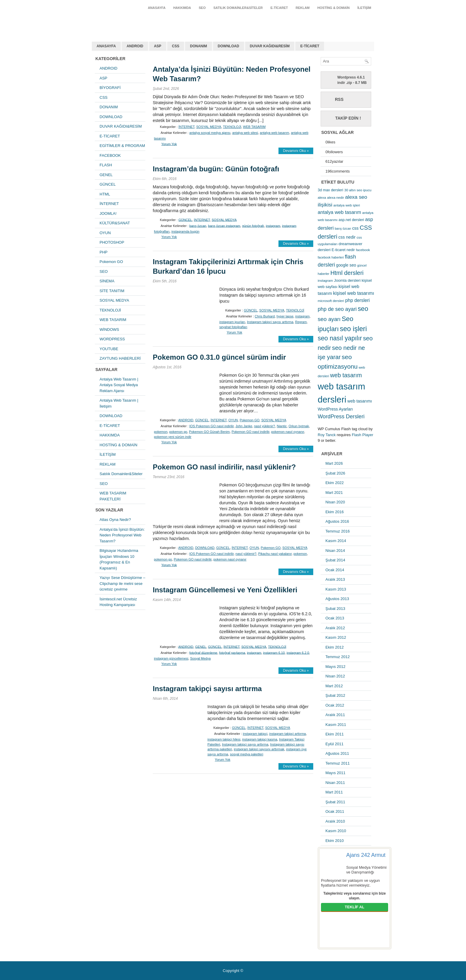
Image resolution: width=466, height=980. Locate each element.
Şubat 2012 (335, 695)
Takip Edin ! (348, 118)
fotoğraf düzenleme (203, 652)
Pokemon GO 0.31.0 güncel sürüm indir (219, 357)
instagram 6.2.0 (298, 652)
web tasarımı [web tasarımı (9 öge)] (360, 401)
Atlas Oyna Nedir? (115, 520)
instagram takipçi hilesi (224, 739)
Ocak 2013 (335, 618)
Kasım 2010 (336, 831)
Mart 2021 (334, 493)
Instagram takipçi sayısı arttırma (270, 322)
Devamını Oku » (296, 151)
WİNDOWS (109, 329)
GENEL (106, 175)
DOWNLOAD (229, 46)
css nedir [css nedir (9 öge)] (347, 237)
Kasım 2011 (336, 725)
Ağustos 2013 (337, 599)
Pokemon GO (111, 262)
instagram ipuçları (232, 322)
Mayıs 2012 (335, 667)
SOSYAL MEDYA (114, 300)
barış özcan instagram (224, 226)
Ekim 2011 (334, 734)
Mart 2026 (334, 463)
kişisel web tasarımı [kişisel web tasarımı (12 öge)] (354, 293)
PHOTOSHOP (112, 242)
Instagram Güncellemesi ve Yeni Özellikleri (225, 590)
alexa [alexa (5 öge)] (322, 197)
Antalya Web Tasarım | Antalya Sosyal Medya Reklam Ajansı (119, 385)
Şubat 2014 (335, 560)
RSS (339, 99)
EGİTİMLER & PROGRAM (122, 146)
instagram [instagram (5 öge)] (325, 280)
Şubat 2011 (335, 802)
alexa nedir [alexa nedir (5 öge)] (336, 197)
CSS (176, 46)
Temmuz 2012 (338, 657)
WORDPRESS (112, 339)
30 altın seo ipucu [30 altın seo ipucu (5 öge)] (358, 190)
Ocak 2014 (335, 570)
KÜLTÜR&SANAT (115, 223)
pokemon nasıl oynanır (288, 432)
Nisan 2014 (335, 551)
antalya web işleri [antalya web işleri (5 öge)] (347, 205)
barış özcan (198, 226)
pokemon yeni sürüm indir (173, 437)
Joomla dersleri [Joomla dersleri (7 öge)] (347, 280)
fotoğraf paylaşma (232, 652)
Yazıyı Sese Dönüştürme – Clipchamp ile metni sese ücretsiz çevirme (122, 583)
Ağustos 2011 (337, 753)
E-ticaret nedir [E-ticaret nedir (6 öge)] (343, 250)
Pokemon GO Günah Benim (209, 432)
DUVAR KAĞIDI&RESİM (270, 46)
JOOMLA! (108, 213)
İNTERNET (109, 204)
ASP (158, 46)
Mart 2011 (334, 792)
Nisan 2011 (335, 783)
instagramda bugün (185, 231)
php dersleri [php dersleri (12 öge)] (357, 300)
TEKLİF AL (355, 907)
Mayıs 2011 (335, 773)
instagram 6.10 (274, 652)
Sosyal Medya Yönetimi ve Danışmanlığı (366, 870)
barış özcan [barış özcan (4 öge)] (343, 228)
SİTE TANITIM (112, 291)
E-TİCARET (279, 8)
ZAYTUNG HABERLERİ (120, 358)
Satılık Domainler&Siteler (238, 8)
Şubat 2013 (335, 609)
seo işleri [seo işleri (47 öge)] (354, 329)
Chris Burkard (265, 316)
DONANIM (198, 46)
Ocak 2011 (335, 811)
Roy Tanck (327, 435)
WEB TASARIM (113, 320)
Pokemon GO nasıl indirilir (250, 432)
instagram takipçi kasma (260, 739)
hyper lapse (285, 316)
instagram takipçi (255, 734)
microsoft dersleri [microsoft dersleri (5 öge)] (331, 301)
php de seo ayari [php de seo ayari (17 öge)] (337, 309)
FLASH (106, 165)
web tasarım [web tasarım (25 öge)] (346, 375)
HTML (105, 194)
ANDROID (135, 46)
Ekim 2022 (334, 483)
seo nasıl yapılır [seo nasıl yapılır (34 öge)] (340, 338)
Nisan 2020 (335, 502)
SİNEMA (107, 281)
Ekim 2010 (334, 841)
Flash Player (363, 435)
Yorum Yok (169, 144)
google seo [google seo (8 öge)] (346, 265)
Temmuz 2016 (338, 531)
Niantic (282, 426)
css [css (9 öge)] (355, 228)
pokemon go (178, 432)
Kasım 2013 (336, 589)
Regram (301, 322)
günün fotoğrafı (253, 226)
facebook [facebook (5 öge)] (363, 250)
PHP (104, 252)
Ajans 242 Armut (366, 855)
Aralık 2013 (335, 579)
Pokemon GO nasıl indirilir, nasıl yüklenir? (224, 467)
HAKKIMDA (182, 8)
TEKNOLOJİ (110, 310)
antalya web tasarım (131, 22)
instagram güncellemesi (171, 658)
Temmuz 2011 (338, 763)
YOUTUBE (109, 349)
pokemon (161, 432)
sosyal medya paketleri (247, 754)
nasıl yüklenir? (265, 426)
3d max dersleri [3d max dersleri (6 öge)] (330, 190)
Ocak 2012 (335, 705)
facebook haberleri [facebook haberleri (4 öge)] (331, 257)
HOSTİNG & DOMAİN (334, 8)
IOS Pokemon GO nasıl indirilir (211, 426)
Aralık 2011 (335, 715)
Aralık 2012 (335, 628)
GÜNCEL (108, 184)
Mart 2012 (334, 686)
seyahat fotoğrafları (233, 327)
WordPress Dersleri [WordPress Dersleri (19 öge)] (341, 416)
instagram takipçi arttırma (288, 734)
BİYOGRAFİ (110, 88)
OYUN (105, 233)
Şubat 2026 (335, 473)
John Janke (244, 426)
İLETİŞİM (364, 8)
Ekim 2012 (334, 647)
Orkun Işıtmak (299, 426)
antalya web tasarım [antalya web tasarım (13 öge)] (339, 212)
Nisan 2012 (335, 676)
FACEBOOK (110, 155)
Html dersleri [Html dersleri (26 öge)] (347, 273)
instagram (273, 226)
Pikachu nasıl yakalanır (275, 554)
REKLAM (303, 8)
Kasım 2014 (336, 541)
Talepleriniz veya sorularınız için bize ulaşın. (355, 896)
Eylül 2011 (334, 744)
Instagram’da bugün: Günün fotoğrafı (216, 169)
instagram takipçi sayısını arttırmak (259, 749)
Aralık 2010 (335, 821)
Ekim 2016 (334, 512)
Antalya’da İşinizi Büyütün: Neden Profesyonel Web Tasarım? (122, 535)
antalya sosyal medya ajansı (210, 133)
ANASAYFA (157, 8)
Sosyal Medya (200, 658)
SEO (202, 8)
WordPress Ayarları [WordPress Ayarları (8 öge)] (335, 409)
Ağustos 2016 (337, 521)
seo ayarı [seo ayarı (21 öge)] (329, 319)
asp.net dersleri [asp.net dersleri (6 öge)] (351, 220)
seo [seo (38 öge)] (363, 309)
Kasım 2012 (336, 637)
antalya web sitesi (245, 133)
